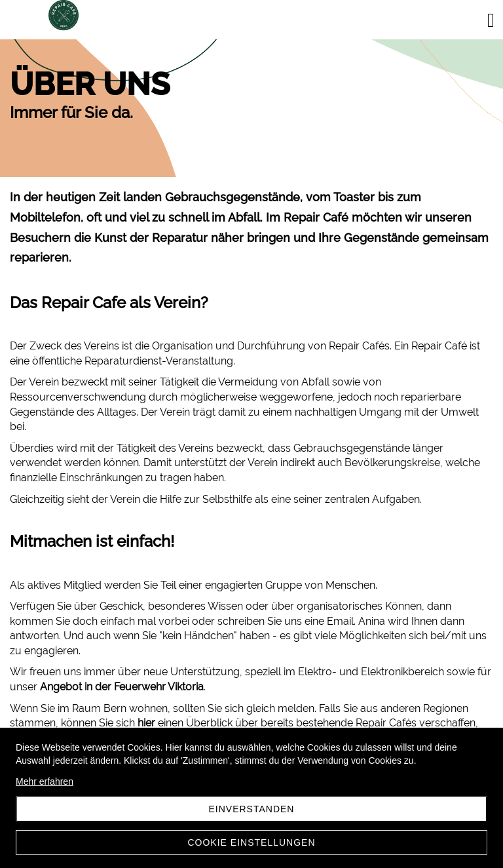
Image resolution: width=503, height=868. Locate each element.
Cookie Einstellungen (251, 842)
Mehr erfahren (45, 781)
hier (146, 723)
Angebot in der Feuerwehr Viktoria (122, 687)
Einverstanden (252, 809)
